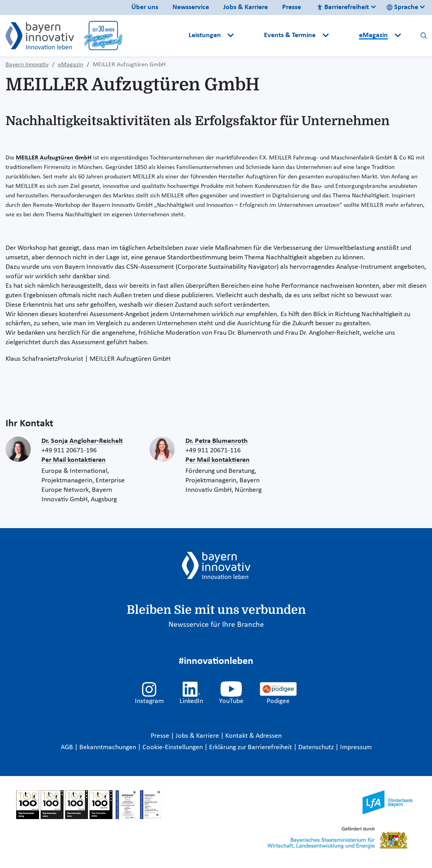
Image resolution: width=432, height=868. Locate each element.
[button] (250, 36)
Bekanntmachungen (108, 747)
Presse (292, 7)
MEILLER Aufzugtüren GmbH (54, 158)
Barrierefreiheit (343, 7)
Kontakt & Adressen (253, 736)
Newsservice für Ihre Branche (216, 625)
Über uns (145, 7)
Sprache (402, 7)
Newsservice (191, 7)
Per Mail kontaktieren (74, 460)
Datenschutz (317, 747)
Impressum (356, 747)
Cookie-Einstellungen (173, 747)
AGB (68, 747)
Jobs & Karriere (246, 7)
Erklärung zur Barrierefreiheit (251, 747)
